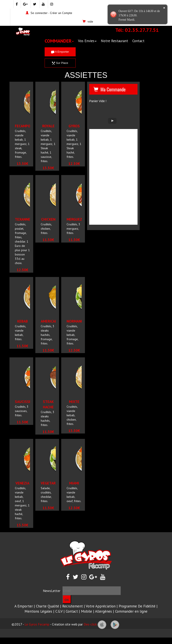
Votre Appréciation (101, 606)
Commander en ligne (131, 611)
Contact (138, 41)
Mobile (87, 611)
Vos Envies (87, 41)
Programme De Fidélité (137, 606)
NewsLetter (52, 591)
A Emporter (60, 52)
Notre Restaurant (114, 41)
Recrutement (73, 606)
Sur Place (60, 63)
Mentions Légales (38, 611)
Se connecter (39, 13)
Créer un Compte (61, 13)
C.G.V (59, 611)
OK (67, 600)
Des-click (90, 624)
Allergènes (103, 611)
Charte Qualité (48, 606)
